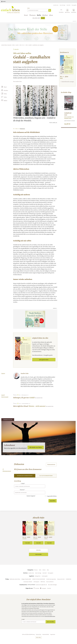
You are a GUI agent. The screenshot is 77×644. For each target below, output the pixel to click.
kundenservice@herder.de (41, 581)
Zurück (62, 107)
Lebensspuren (36, 578)
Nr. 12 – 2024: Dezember (23, 403)
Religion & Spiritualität (26, 575)
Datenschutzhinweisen (50, 613)
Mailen (5, 101)
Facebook (37, 585)
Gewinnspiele (45, 572)
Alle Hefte (38, 546)
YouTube (49, 585)
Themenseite (8, 420)
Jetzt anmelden (51, 618)
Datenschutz (39, 631)
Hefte (39, 15)
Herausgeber (74, 5)
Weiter (76, 107)
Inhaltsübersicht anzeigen (68, 82)
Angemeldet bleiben (52, 492)
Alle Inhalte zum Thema (36, 447)
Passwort (22, 488)
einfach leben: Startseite (6, 45)
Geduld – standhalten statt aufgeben (36, 45)
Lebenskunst (10, 445)
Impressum (53, 631)
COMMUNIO (68, 575)
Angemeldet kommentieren (25, 476)
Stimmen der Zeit (61, 575)
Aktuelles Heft (36, 18)
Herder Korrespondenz (51, 575)
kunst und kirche (50, 578)
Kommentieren (51, 464)
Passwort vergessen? (31, 492)
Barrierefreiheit (46, 631)
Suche (28, 8)
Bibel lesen (43, 578)
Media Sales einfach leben (15, 575)
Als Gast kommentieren (46, 476)
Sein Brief (68, 5)
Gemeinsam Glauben (28, 578)
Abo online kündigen (52, 581)
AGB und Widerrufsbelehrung (28, 631)
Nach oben (38, 634)
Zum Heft (28, 539)
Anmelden (53, 497)
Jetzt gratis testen (44, 360)
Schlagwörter (38, 572)
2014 (21, 45)
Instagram (44, 585)
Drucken (6, 90)
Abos (51, 15)
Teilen (5, 94)
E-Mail (23, 484)
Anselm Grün (56, 5)
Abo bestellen (38, 551)
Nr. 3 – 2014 (25, 45)
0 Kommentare (22, 129)
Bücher (45, 15)
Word (5, 87)
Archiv (43, 18)
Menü (4, 1)
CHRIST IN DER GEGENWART (39, 575)
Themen (32, 15)
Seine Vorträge (62, 5)
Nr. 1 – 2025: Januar (22, 395)
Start (26, 15)
